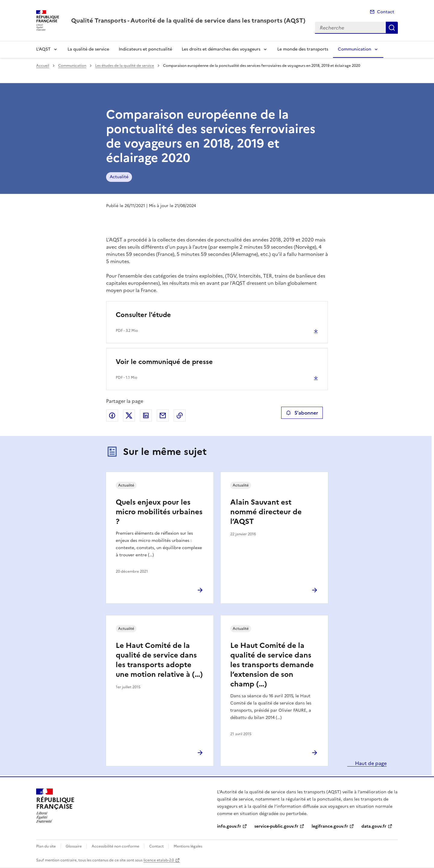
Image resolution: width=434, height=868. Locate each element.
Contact (386, 12)
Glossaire (74, 846)
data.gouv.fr (374, 826)
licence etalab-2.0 (159, 860)
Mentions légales (188, 846)
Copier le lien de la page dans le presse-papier (180, 415)
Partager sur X (129, 415)
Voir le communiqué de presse (164, 362)
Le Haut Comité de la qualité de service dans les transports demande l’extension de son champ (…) (272, 665)
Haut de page (370, 763)
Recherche (392, 28)
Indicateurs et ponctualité (145, 49)
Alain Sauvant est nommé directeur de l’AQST (266, 512)
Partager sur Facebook (112, 415)
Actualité (119, 177)
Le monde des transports (303, 49)
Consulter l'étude (143, 315)
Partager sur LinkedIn (146, 415)
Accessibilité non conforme (115, 846)
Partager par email (163, 415)
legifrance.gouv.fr (330, 826)
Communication (355, 49)
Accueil (43, 66)
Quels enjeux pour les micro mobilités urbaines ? (159, 512)
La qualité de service (88, 49)
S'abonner (302, 413)
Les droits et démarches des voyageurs (221, 49)
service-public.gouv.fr (276, 826)
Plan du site (46, 846)
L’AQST (43, 49)
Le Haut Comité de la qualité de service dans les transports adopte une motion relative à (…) (159, 660)
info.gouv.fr (229, 826)
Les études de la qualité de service (125, 66)
